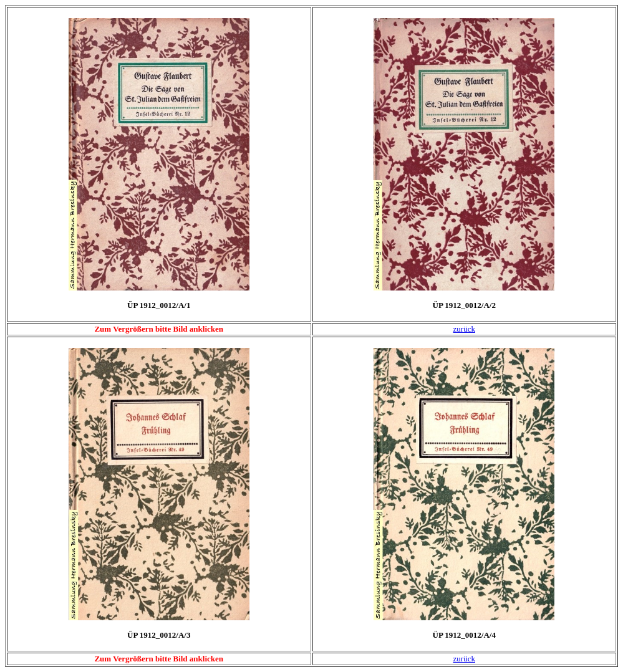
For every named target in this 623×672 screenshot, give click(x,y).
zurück (464, 329)
